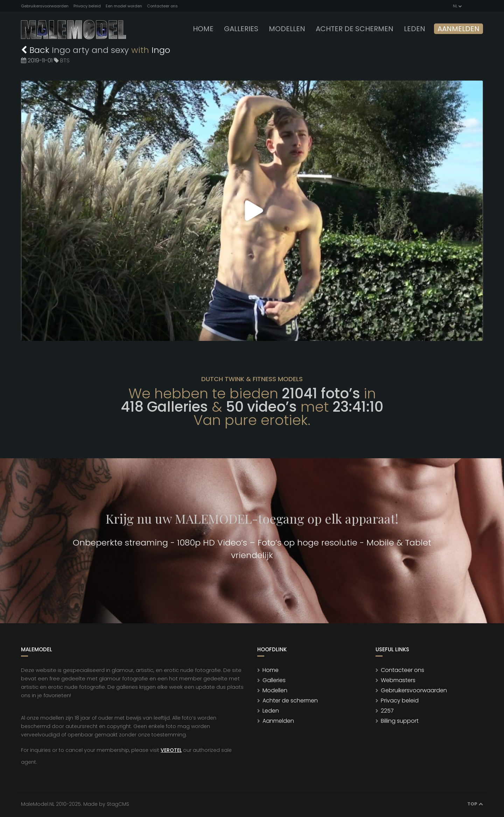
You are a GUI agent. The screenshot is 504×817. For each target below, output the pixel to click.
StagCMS (118, 804)
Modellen (275, 690)
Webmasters (398, 680)
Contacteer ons (162, 6)
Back (36, 50)
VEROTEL (171, 750)
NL (457, 6)
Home (203, 29)
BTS (65, 60)
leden (415, 29)
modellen (287, 29)
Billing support (400, 721)
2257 (387, 711)
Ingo (161, 50)
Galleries (241, 29)
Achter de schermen (355, 29)
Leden (271, 711)
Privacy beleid (87, 6)
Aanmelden (458, 29)
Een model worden (124, 6)
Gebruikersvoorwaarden (45, 6)
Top (475, 804)
